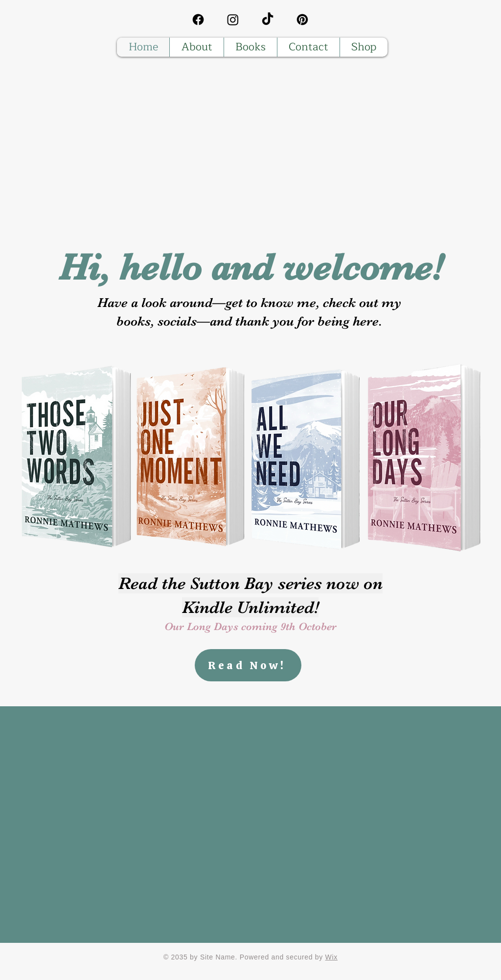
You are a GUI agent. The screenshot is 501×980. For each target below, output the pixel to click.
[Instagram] (233, 20)
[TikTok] (268, 20)
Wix (331, 957)
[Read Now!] (248, 665)
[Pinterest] (302, 20)
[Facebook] (198, 20)
